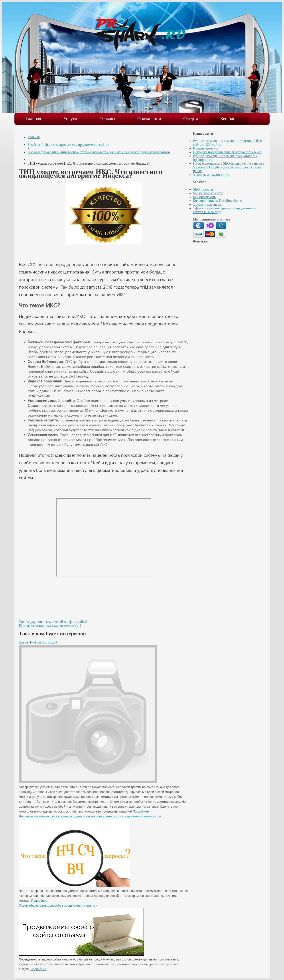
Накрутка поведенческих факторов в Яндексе (227, 152)
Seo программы (205, 197)
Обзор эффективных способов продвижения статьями (58, 905)
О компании (149, 119)
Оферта (191, 119)
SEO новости (203, 189)
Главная (33, 119)
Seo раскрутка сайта (208, 193)
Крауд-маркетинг (206, 148)
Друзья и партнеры (207, 204)
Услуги (70, 119)
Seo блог (229, 119)
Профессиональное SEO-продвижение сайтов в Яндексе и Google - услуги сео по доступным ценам (229, 167)
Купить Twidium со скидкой (38, 642)
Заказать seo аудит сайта (211, 175)
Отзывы (107, 119)
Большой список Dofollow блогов (218, 201)
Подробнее (141, 811)
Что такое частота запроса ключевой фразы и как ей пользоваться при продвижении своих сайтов (90, 816)
